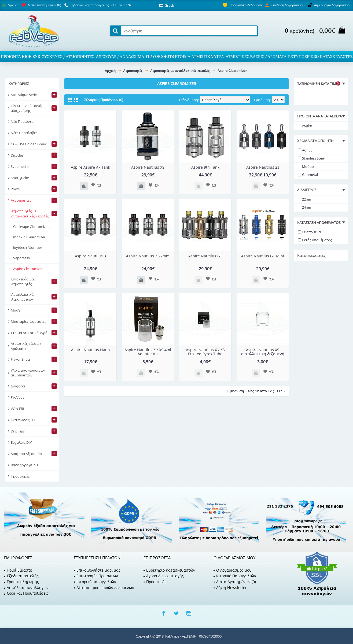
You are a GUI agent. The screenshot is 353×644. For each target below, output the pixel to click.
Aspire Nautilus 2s (263, 167)
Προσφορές (155, 582)
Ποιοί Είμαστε (18, 570)
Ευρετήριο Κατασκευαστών (169, 570)
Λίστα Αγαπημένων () (235, 582)
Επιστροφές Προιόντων (96, 576)
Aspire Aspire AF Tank (90, 167)
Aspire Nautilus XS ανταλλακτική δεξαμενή (263, 352)
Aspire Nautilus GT (205, 256)
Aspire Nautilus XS (148, 167)
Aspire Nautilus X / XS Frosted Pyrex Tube (205, 352)
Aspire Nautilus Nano (90, 350)
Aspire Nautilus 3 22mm (148, 256)
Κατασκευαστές (311, 255)
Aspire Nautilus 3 (90, 256)
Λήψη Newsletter (230, 588)
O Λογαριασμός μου (233, 570)
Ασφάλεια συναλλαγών (26, 588)
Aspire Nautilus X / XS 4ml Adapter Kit (148, 352)
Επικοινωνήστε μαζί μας (97, 570)
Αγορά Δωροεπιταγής (164, 576)
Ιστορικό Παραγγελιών (235, 576)
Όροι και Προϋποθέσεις (26, 593)
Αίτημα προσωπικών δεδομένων (104, 588)
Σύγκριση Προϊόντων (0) (104, 100)
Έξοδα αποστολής (21, 576)
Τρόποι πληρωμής (21, 582)
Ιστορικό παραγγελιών (95, 582)
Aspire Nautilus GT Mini (263, 256)
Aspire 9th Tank (205, 167)
